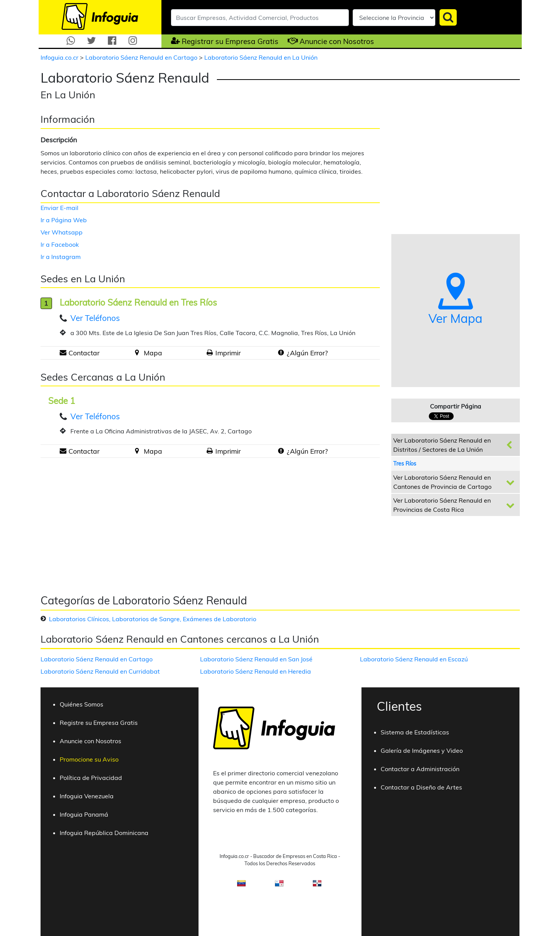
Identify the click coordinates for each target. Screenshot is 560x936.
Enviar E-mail (59, 208)
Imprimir (228, 353)
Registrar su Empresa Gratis (230, 41)
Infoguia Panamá (84, 814)
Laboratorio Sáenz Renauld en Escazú (414, 659)
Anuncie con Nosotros (337, 41)
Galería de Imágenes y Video (422, 750)
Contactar (84, 353)
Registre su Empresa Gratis (99, 723)
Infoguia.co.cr (60, 57)
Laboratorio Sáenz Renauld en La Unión (261, 57)
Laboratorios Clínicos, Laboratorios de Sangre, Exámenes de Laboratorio (153, 619)
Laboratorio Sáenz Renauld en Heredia (256, 671)
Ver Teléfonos (95, 318)
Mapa (153, 353)
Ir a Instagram (61, 257)
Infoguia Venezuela (87, 796)
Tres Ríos (405, 464)
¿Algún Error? (307, 353)
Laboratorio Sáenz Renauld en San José (256, 659)
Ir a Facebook (60, 244)
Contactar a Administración (420, 769)
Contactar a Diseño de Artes (421, 787)
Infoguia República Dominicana (104, 833)
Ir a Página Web (64, 220)
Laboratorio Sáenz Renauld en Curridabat (100, 671)
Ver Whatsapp (62, 232)
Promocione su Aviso (89, 759)
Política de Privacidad (91, 778)
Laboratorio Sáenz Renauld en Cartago (142, 57)
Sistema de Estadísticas (415, 732)
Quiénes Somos (81, 704)
